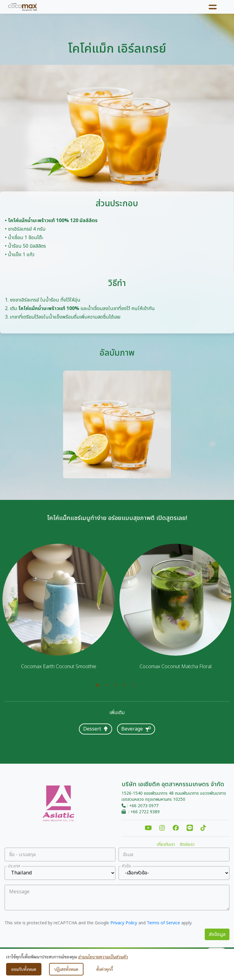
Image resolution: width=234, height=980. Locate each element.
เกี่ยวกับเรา (166, 845)
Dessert (96, 729)
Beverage (136, 729)
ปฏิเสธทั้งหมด (66, 969)
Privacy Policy (124, 923)
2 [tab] (108, 687)
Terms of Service (163, 923)
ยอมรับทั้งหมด (24, 969)
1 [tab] (99, 687)
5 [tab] (135, 687)
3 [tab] (117, 687)
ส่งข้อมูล (217, 934)
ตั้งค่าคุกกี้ (105, 969)
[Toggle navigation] (213, 7)
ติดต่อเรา (187, 845)
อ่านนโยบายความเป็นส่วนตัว (103, 957)
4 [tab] (126, 687)
